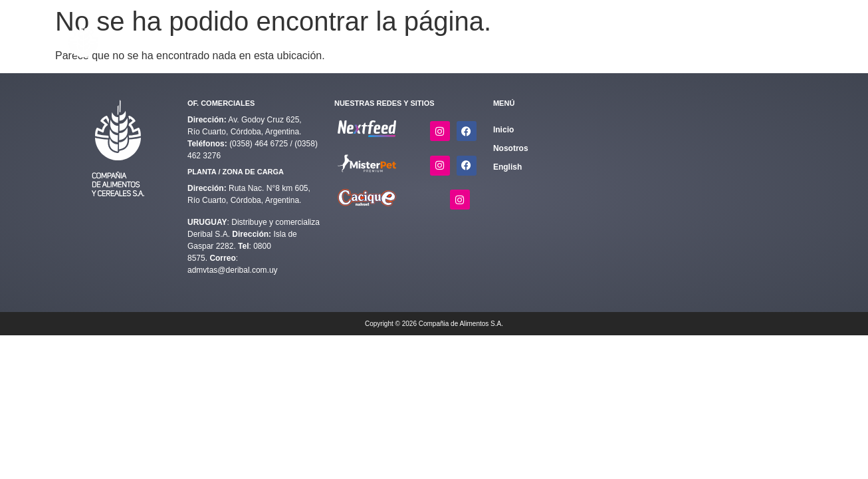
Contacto (717, 40)
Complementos (463, 40)
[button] (385, 40)
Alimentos (385, 40)
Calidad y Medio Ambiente (574, 40)
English (778, 40)
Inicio (335, 40)
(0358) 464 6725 (260, 144)
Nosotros (667, 40)
